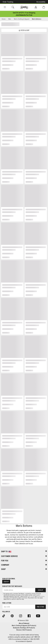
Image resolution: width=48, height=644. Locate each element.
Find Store (40, 607)
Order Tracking (8, 2)
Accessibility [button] (41, 2)
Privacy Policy (41, 596)
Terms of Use (31, 596)
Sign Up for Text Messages (12, 586)
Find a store (7, 603)
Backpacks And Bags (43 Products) (24, 628)
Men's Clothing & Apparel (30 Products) (24, 626)
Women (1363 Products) (24, 630)
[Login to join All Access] (24, 13)
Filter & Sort (24, 30)
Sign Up (6, 582)
